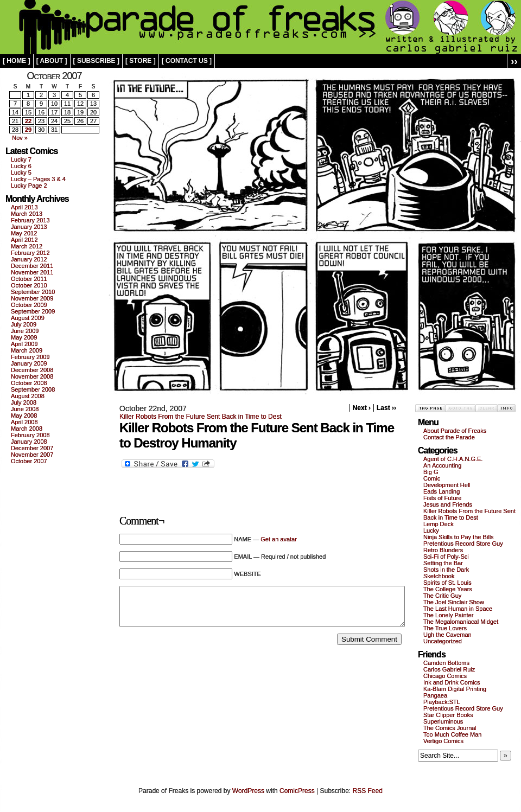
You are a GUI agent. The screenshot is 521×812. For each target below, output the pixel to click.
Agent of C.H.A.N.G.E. (453, 459)
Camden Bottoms (446, 663)
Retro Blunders (443, 550)
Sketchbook (439, 576)
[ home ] (17, 61)
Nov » (20, 138)
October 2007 (29, 461)
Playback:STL (442, 702)
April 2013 (24, 207)
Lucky (431, 530)
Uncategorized (443, 641)
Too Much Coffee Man (452, 734)
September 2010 (33, 292)
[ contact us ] (187, 61)
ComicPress (297, 791)
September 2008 (33, 389)
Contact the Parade (449, 437)
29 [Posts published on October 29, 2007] (28, 130)
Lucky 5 (21, 172)
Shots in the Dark (446, 570)
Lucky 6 (21, 166)
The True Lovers (445, 628)
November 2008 (32, 376)
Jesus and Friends (448, 504)
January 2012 (29, 259)
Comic (432, 478)
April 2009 (24, 344)
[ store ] (141, 61)
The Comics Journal (450, 728)
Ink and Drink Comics (452, 682)
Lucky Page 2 (29, 186)
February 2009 (30, 357)
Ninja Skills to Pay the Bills (459, 537)
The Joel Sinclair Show (454, 602)
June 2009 (25, 331)
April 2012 (24, 240)
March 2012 (27, 246)
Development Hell (447, 485)
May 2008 (24, 415)
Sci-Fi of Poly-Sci (446, 557)
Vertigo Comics (443, 741)
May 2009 (24, 337)
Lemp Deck (439, 524)
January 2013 (29, 227)
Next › (362, 408)
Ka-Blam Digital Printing (455, 689)
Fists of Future (442, 498)
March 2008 (27, 429)
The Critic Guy (442, 596)
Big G (431, 472)
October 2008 (29, 383)
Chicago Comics (445, 676)
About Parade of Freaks (455, 431)
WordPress (248, 791)
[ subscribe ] (96, 61)
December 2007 (32, 448)
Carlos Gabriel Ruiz (449, 669)
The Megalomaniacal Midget (461, 622)
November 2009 (32, 298)
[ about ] (52, 61)
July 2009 (24, 324)
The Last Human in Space (458, 609)
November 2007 (32, 455)
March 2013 (27, 214)
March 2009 (27, 350)
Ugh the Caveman (447, 635)
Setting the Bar (443, 563)
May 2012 (24, 233)
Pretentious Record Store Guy (463, 544)
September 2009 (33, 311)
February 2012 (30, 253)
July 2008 (24, 402)
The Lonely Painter (448, 615)
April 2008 (24, 422)
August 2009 (28, 318)
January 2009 (29, 363)
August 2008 (28, 396)
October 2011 (29, 279)
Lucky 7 (21, 159)
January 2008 (29, 442)
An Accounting (442, 465)
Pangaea (435, 695)
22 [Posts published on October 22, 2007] (28, 121)
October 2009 (29, 305)
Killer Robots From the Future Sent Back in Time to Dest (201, 417)
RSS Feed (368, 791)
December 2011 (32, 266)
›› (514, 61)
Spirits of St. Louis (447, 583)
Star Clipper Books (448, 715)
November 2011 (32, 272)
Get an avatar (279, 539)
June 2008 (25, 409)
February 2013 (30, 220)
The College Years (448, 589)
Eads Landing (441, 491)
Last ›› (386, 408)
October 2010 (29, 285)
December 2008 (32, 370)
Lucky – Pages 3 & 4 (38, 179)
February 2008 (30, 435)
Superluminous (443, 721)
